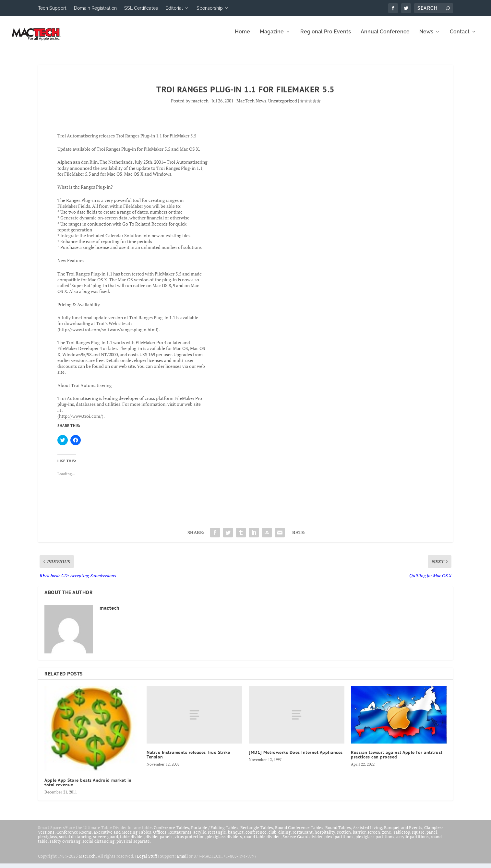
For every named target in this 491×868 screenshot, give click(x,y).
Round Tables (338, 832)
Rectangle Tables (257, 832)
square (418, 837)
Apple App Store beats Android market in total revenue (88, 787)
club (272, 837)
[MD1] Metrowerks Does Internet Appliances (296, 757)
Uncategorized (283, 105)
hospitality (325, 837)
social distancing (75, 841)
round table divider (262, 841)
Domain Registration (95, 8)
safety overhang (65, 846)
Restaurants (180, 837)
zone (387, 837)
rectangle (217, 837)
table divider (132, 841)
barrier (359, 837)
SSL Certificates (141, 8)
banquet (236, 837)
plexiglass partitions (375, 841)
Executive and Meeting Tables (122, 837)
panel (432, 837)
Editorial (174, 8)
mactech (200, 105)
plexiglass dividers (224, 841)
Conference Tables (171, 832)
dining (284, 837)
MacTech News (251, 105)
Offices (160, 837)
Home (242, 36)
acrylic (200, 837)
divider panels (159, 841)
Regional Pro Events (326, 36)
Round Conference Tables (299, 832)
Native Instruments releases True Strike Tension (188, 759)
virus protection (190, 841)
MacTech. (88, 861)
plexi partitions (339, 841)
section (344, 837)
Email (182, 861)
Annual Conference (385, 36)
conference (256, 837)
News (426, 36)
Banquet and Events (403, 832)
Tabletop (401, 837)
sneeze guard (106, 841)
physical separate (133, 846)
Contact (460, 36)
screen (374, 837)
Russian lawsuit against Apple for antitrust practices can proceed (397, 759)
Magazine (272, 36)
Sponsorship (210, 8)
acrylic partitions (413, 841)
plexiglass (48, 841)
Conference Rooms (74, 837)
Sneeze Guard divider (302, 841)
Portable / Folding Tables (215, 832)
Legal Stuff (147, 861)
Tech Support (52, 8)
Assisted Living (367, 832)
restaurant (303, 837)
